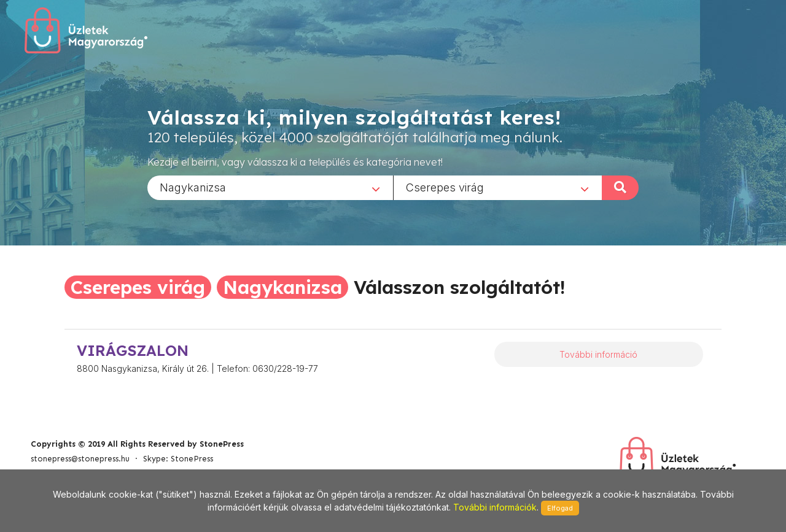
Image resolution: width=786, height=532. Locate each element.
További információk (495, 507)
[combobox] (270, 187)
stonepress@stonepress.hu (80, 459)
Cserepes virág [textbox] (445, 187)
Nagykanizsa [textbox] (193, 187)
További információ (598, 354)
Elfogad (560, 508)
